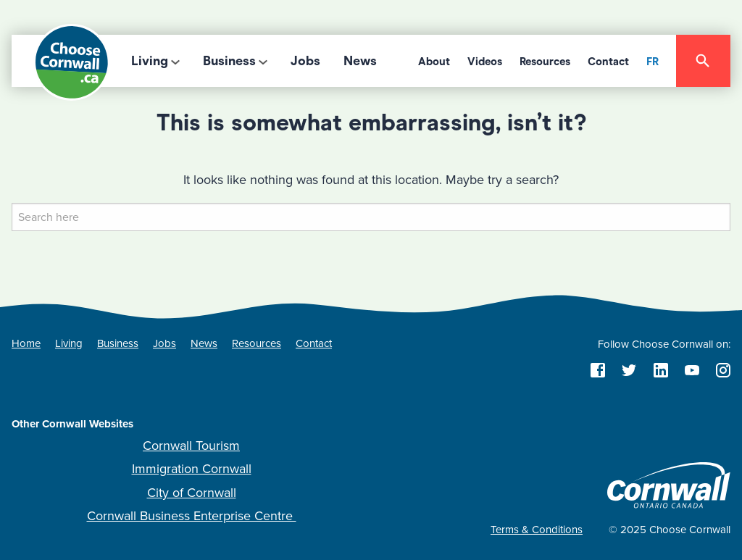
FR (653, 62)
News (360, 61)
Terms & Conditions (537, 530)
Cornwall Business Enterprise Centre (192, 516)
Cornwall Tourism (191, 446)
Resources (545, 62)
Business (229, 61)
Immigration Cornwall (192, 469)
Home (26, 343)
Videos (485, 62)
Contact (608, 62)
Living (150, 61)
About (434, 62)
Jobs (305, 61)
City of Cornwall (192, 493)
